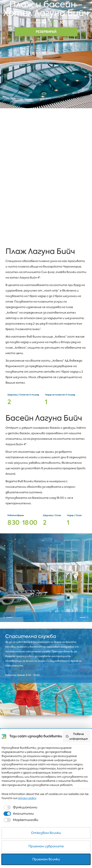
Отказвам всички (46, 833)
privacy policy (27, 798)
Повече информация (77, 736)
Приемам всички (46, 859)
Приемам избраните (46, 846)
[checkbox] (20, 807)
